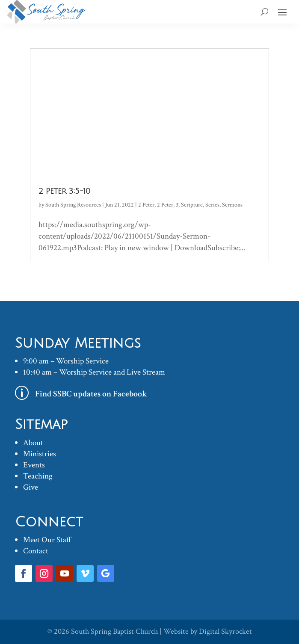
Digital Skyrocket (225, 631)
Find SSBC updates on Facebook (91, 394)
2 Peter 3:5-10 (64, 191)
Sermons (232, 205)
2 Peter (146, 205)
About (33, 443)
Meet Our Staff (47, 540)
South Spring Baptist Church (114, 631)
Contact (36, 551)
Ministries (40, 454)
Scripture (192, 205)
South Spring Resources (73, 205)
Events (34, 465)
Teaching (38, 476)
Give (31, 487)
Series (212, 205)
